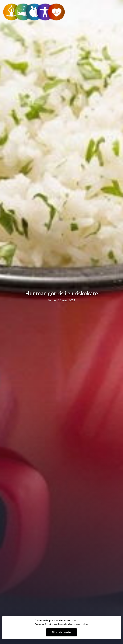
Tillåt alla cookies (61, 632)
